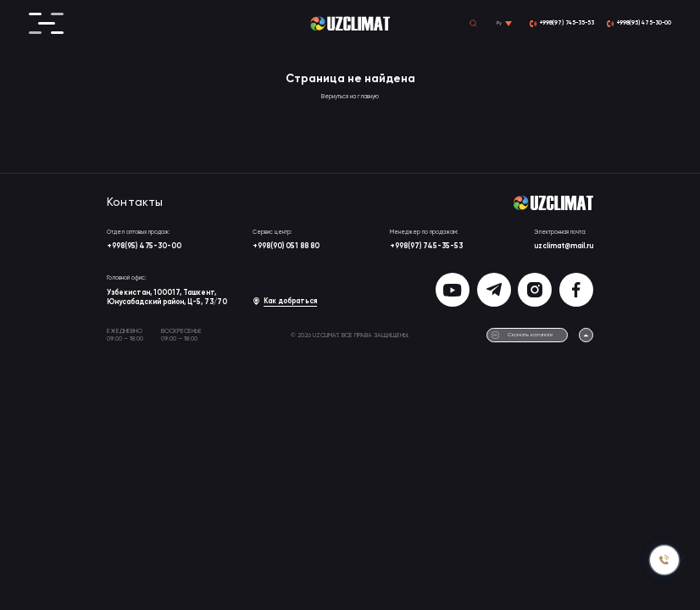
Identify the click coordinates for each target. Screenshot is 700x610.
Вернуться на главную (350, 97)
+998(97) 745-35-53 (426, 246)
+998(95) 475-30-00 (144, 246)
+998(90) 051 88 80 (286, 246)
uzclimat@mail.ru (564, 246)
